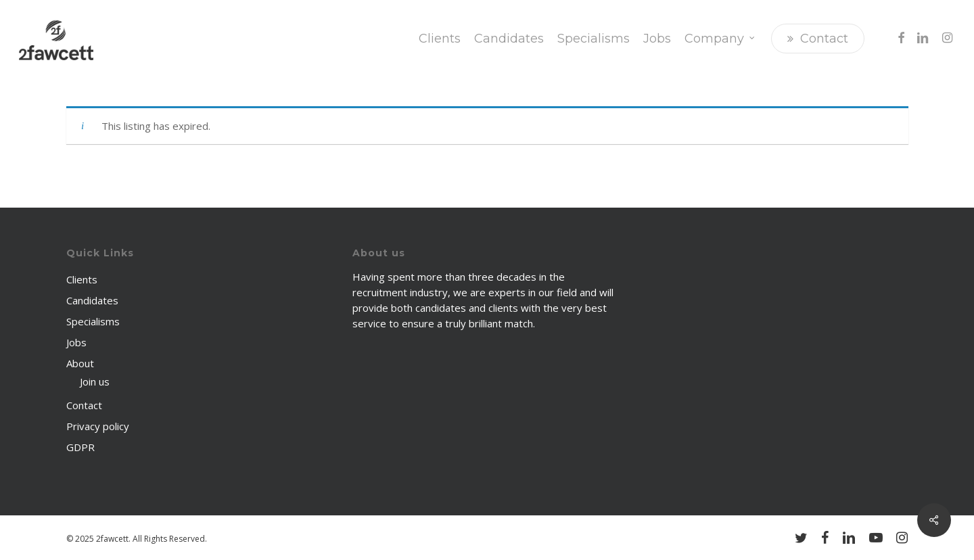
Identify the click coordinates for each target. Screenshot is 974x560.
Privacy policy (98, 426)
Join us (95, 381)
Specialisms (93, 321)
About (80, 363)
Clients (82, 279)
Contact (84, 405)
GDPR (80, 447)
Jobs (76, 342)
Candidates (92, 300)
